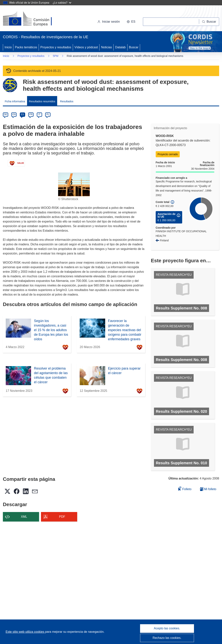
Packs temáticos (26, 47)
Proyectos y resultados (56, 47)
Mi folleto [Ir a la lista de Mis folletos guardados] (208, 489)
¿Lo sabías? (62, 3)
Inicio (8, 47)
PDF (62, 517)
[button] (131, 22)
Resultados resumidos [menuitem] (42, 101)
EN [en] (14, 114)
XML (24, 517)
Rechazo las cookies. (167, 638)
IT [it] (39, 114)
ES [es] (22, 114)
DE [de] (6, 114)
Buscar (134, 47)
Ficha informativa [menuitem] (15, 101)
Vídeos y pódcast (86, 47)
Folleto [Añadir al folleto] (185, 489)
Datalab (120, 47)
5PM (56, 56)
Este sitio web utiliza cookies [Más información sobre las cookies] (25, 632)
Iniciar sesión (109, 22)
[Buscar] (209, 22)
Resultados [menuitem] (67, 101)
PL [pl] (48, 114)
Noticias (106, 47)
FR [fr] (31, 114)
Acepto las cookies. (167, 628)
